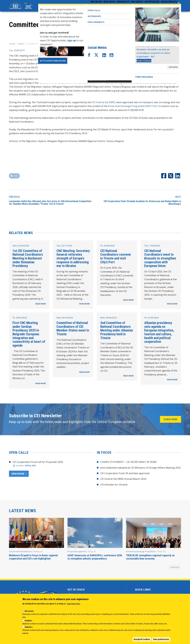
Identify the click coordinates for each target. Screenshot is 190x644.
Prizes (159, 6)
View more (18, 474)
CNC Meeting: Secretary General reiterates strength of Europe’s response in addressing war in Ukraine (73, 259)
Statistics (29, 627)
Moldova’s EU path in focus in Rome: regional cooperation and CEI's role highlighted (33, 558)
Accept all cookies (142, 639)
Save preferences (161, 639)
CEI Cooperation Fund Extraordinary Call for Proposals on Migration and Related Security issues (106, 84)
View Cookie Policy (73, 604)
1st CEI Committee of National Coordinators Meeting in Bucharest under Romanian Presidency (28, 259)
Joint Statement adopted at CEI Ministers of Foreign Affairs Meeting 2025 (141, 468)
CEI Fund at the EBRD (103, 103)
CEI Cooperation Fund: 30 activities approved (125, 474)
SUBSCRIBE (171, 420)
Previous (14, 198)
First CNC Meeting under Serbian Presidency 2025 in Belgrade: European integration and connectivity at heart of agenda (29, 335)
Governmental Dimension (20, 552)
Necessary (29, 611)
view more (175, 568)
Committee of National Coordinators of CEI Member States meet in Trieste (73, 329)
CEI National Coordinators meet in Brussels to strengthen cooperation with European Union (160, 259)
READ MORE (41, 305)
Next (178, 198)
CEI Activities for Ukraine (114, 485)
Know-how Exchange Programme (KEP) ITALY (133, 107)
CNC (16, 177)
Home (12, 45)
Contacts (171, 6)
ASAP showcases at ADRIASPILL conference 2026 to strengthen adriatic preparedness (95, 558)
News (21, 45)
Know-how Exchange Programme (141, 552)
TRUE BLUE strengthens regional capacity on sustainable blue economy (150, 558)
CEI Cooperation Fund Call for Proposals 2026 (38, 463)
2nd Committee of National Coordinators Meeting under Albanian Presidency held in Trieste (117, 331)
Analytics (28, 621)
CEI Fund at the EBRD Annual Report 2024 (123, 480)
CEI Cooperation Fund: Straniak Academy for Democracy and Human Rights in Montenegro (142, 203)
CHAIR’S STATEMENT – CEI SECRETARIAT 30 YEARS (128, 463)
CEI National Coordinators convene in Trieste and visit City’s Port (116, 257)
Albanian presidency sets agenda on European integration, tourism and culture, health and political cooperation (159, 333)
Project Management (77, 552)
